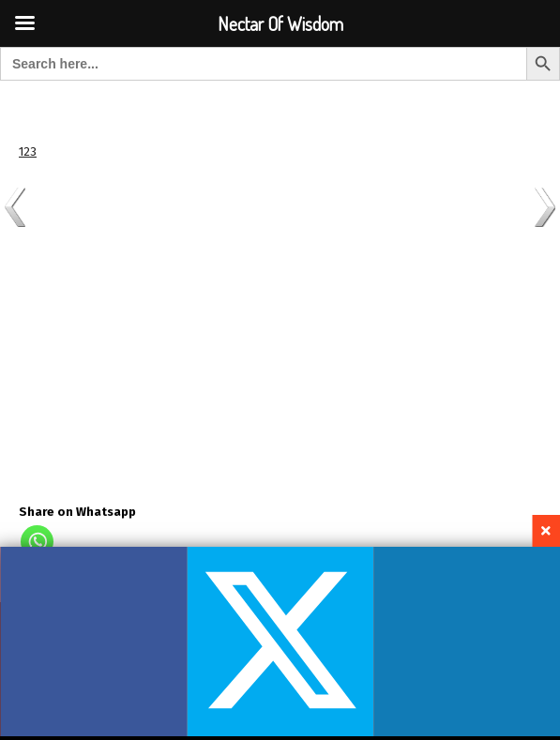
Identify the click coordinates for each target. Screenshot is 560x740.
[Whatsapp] (37, 542)
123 (28, 151)
